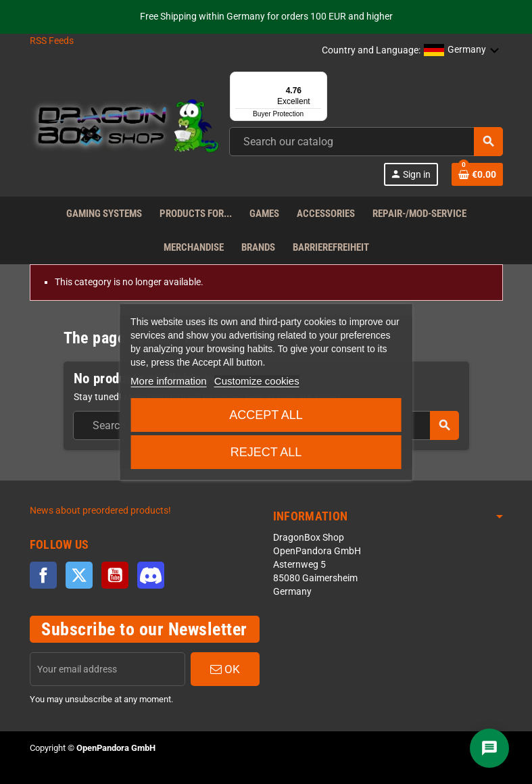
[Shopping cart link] (477, 174)
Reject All (266, 452)
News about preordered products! (100, 511)
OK (225, 669)
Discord (151, 575)
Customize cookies (257, 381)
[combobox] (366, 142)
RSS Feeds (52, 41)
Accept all (266, 415)
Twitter (79, 575)
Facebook (43, 575)
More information (169, 381)
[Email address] (107, 669)
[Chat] (489, 748)
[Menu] (319, 80)
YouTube (115, 575)
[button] (462, 51)
